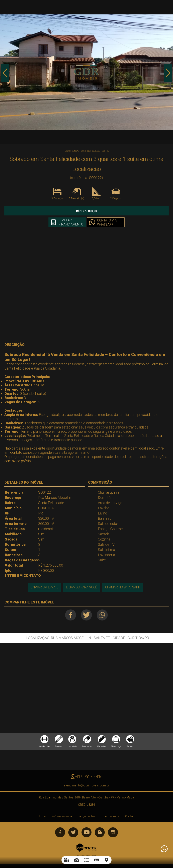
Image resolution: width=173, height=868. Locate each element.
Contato (130, 816)
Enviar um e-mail (44, 587)
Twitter (86, 615)
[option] (86, 72)
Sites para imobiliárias (86, 855)
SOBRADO (96, 151)
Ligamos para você (82, 587)
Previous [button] (5, 73)
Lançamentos (87, 816)
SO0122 (106, 151)
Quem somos (110, 816)
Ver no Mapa (125, 797)
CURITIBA (85, 151)
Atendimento (164, 849)
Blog (100, 832)
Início (67, 151)
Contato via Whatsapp (107, 222)
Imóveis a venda (62, 816)
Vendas (75, 151)
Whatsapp (102, 615)
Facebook (71, 615)
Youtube (86, 832)
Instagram (113, 832)
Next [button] (168, 73)
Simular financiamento (71, 222)
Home (42, 816)
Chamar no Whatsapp (123, 587)
